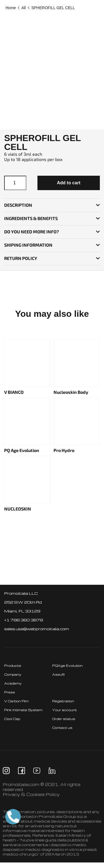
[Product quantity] (15, 183)
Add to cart (69, 183)
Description (18, 205)
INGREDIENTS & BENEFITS (31, 218)
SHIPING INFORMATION (28, 245)
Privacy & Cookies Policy (31, 794)
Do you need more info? (31, 232)
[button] (52, 205)
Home (11, 8)
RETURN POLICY (21, 258)
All (24, 8)
